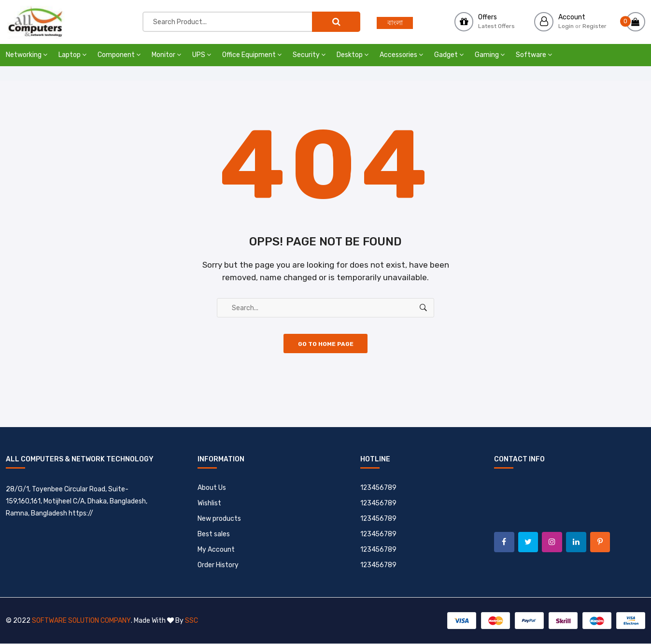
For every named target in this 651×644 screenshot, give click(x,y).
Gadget (449, 55)
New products (219, 519)
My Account (216, 550)
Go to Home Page (326, 344)
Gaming (490, 55)
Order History (218, 565)
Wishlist (209, 504)
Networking (27, 55)
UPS (202, 55)
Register (594, 26)
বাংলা (395, 23)
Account (572, 17)
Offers (488, 17)
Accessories (401, 55)
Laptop (72, 55)
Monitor (166, 55)
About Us (212, 488)
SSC (191, 621)
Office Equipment (252, 55)
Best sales (214, 535)
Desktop (353, 55)
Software (534, 55)
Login (566, 26)
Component (119, 55)
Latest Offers (496, 26)
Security (309, 55)
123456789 (379, 488)
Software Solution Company (81, 621)
